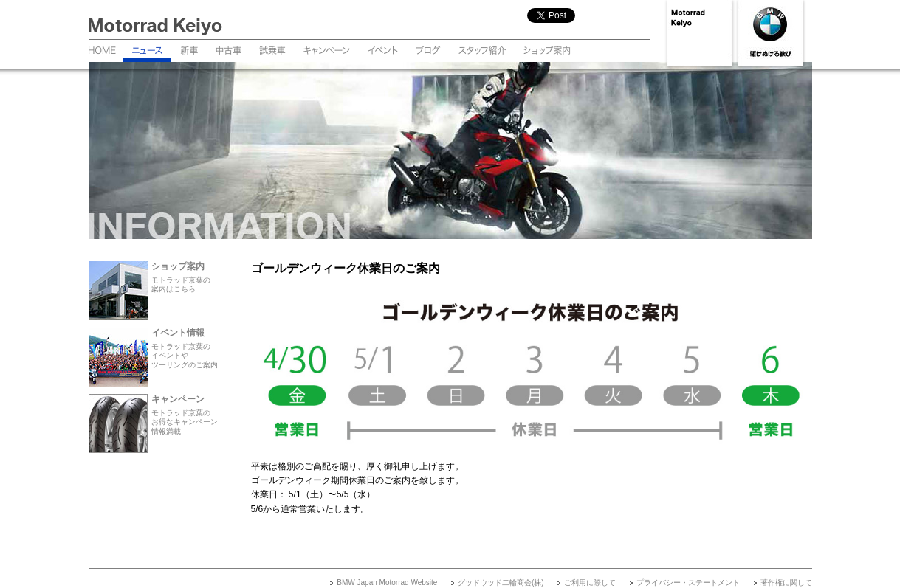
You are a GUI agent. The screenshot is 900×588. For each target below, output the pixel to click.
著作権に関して (786, 582)
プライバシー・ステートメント (688, 582)
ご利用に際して (590, 582)
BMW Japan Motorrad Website (387, 582)
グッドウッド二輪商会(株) (501, 582)
